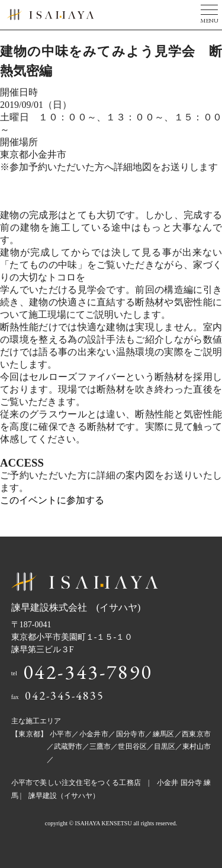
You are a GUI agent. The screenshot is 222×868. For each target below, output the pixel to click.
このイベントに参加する (52, 500)
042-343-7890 (88, 672)
